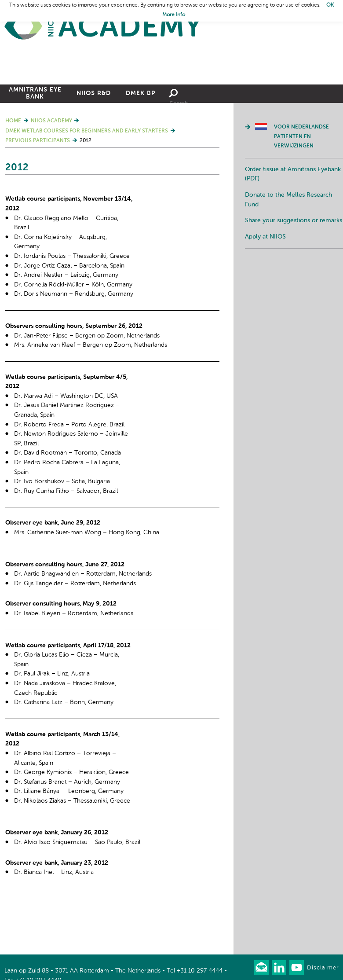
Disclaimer (323, 968)
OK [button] (330, 5)
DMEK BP (140, 143)
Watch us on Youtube (297, 967)
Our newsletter (261, 967)
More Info (174, 15)
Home (103, 27)
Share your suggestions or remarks (294, 271)
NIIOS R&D (94, 143)
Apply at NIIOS (265, 287)
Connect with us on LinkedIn (279, 967)
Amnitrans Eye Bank (35, 143)
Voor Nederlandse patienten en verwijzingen (301, 187)
